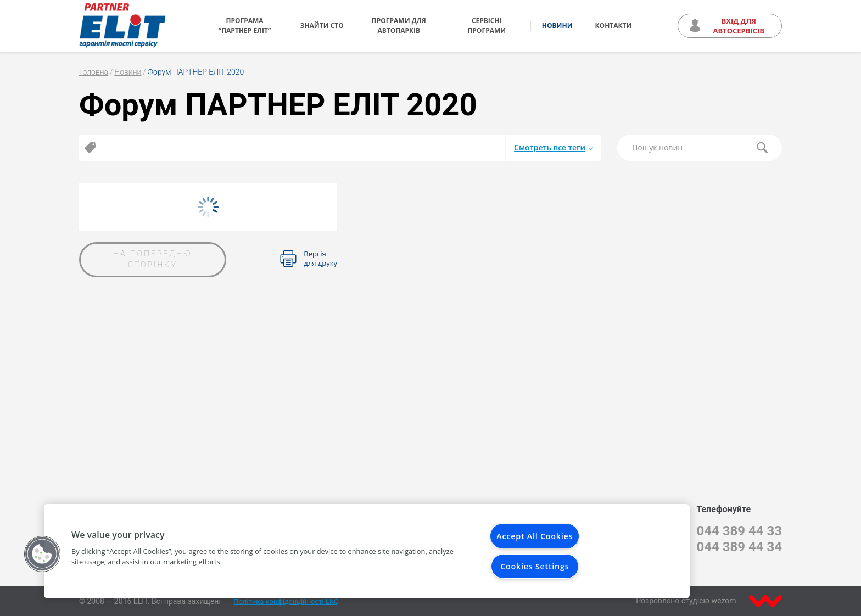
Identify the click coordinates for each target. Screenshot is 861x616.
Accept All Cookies (535, 536)
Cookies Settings (535, 566)
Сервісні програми (487, 26)
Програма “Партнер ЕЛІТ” (245, 26)
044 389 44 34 (739, 547)
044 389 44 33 (739, 531)
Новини (557, 26)
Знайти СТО (322, 26)
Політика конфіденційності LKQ (286, 601)
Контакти (614, 26)
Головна (94, 72)
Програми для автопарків (399, 26)
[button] (42, 554)
